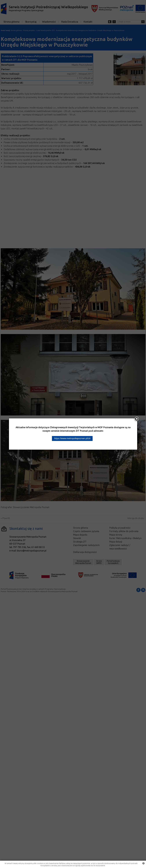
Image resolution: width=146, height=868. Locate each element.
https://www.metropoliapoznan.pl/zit (72, 438)
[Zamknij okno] (137, 419)
